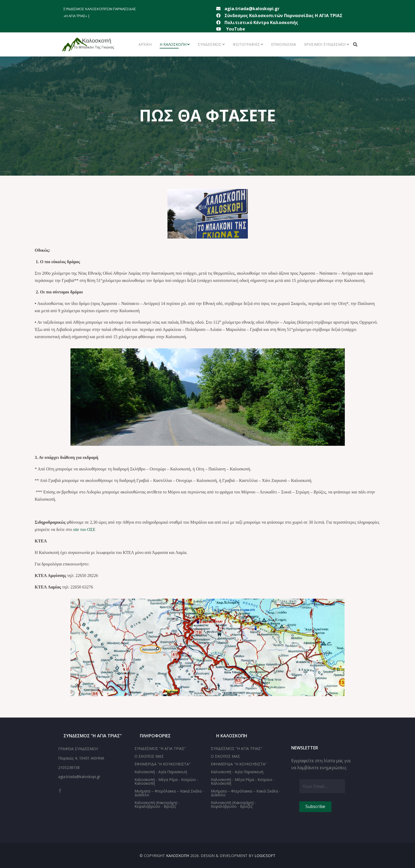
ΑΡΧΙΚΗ (145, 44)
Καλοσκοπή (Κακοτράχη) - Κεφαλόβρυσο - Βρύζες (157, 804)
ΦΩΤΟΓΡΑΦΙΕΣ (246, 44)
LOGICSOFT (265, 856)
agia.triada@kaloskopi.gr (252, 9)
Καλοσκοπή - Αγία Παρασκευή (161, 772)
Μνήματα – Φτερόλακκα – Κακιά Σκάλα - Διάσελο (169, 793)
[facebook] (60, 791)
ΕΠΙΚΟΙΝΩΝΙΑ (284, 44)
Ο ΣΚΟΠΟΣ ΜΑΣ (149, 756)
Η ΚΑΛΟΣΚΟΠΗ (173, 44)
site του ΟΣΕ (84, 529)
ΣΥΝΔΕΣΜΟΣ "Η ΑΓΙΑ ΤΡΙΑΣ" (160, 748)
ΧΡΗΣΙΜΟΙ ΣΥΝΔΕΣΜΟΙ (325, 44)
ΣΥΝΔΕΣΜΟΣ (210, 44)
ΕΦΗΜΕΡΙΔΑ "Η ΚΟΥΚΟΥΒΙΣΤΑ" (162, 764)
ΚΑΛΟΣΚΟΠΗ (178, 856)
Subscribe (315, 806)
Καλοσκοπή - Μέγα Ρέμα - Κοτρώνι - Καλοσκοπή (166, 781)
